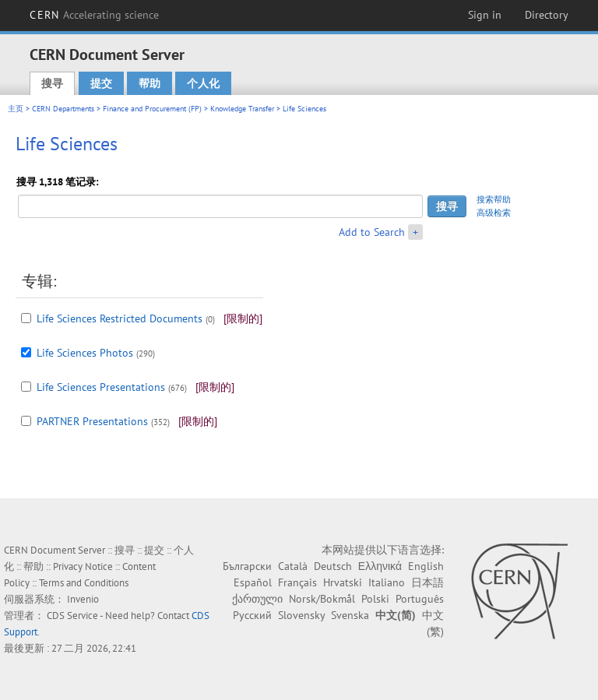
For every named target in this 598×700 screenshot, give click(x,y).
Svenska (350, 615)
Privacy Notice (83, 566)
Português (420, 599)
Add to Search (372, 232)
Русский (252, 615)
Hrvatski (343, 582)
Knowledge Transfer (242, 109)
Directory (547, 15)
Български (247, 566)
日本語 (427, 582)
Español (253, 582)
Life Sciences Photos (85, 353)
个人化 (203, 83)
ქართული (257, 599)
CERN (94, 15)
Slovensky (301, 615)
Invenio (83, 599)
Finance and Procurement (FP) (152, 109)
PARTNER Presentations (92, 421)
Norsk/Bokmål (322, 599)
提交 (101, 83)
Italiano (387, 582)
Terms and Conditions (84, 583)
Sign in (485, 15)
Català (293, 566)
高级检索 (494, 213)
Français (297, 582)
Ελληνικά (380, 566)
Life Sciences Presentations (101, 387)
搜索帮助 (494, 199)
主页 (16, 109)
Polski (375, 599)
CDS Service (72, 616)
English (426, 566)
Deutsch (333, 566)
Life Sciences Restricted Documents (120, 318)
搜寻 (52, 83)
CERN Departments (63, 109)
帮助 (149, 83)
